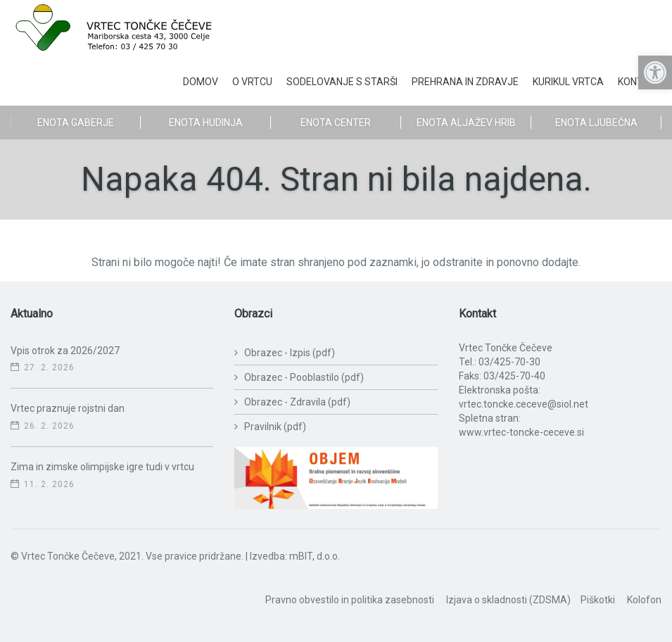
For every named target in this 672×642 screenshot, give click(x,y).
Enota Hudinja (206, 122)
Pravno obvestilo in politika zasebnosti (350, 600)
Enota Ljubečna (596, 122)
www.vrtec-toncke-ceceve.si (521, 432)
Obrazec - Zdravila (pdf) (297, 402)
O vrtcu (252, 82)
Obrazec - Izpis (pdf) (290, 353)
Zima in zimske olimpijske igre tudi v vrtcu (102, 467)
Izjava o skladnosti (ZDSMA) (508, 600)
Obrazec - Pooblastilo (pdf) (304, 377)
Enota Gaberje (76, 122)
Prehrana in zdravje (465, 82)
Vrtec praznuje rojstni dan (68, 408)
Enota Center (336, 122)
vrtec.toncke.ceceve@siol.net (524, 404)
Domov (201, 82)
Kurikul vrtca (568, 82)
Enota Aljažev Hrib (466, 122)
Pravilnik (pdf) (275, 427)
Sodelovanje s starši (342, 82)
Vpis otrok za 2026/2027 (65, 351)
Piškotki (598, 600)
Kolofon (644, 600)
